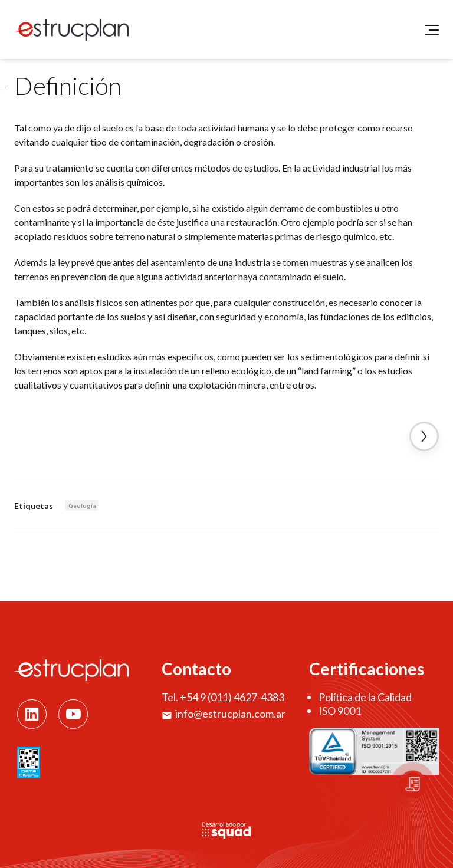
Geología (82, 505)
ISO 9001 (340, 711)
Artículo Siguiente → (424, 436)
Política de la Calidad (365, 697)
